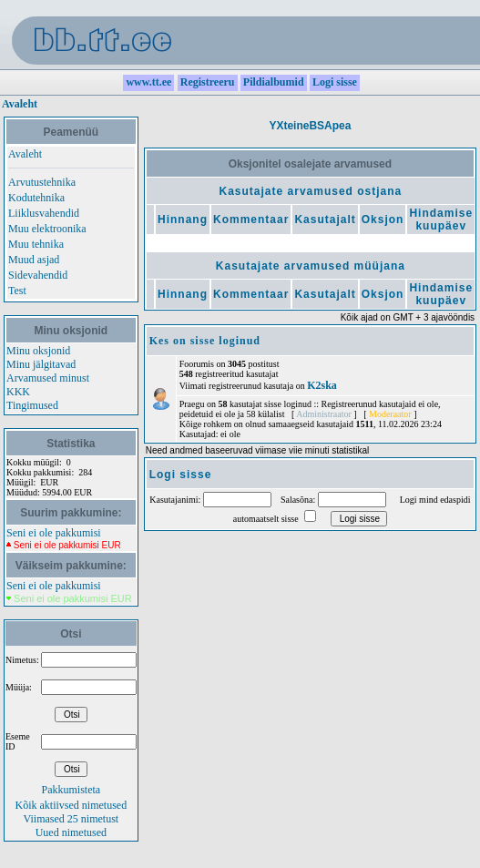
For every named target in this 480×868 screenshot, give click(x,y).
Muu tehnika (36, 244)
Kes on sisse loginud (205, 341)
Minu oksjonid (38, 351)
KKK (18, 392)
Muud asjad (34, 260)
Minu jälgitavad (41, 364)
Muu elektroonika (47, 229)
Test (17, 291)
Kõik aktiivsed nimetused (71, 805)
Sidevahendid (38, 275)
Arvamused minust (48, 378)
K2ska (322, 385)
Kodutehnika (36, 198)
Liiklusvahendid (44, 213)
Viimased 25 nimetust (71, 819)
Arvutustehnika (42, 182)
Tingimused (32, 405)
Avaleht (20, 104)
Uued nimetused (71, 832)
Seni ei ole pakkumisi (54, 533)
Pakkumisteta (71, 790)
